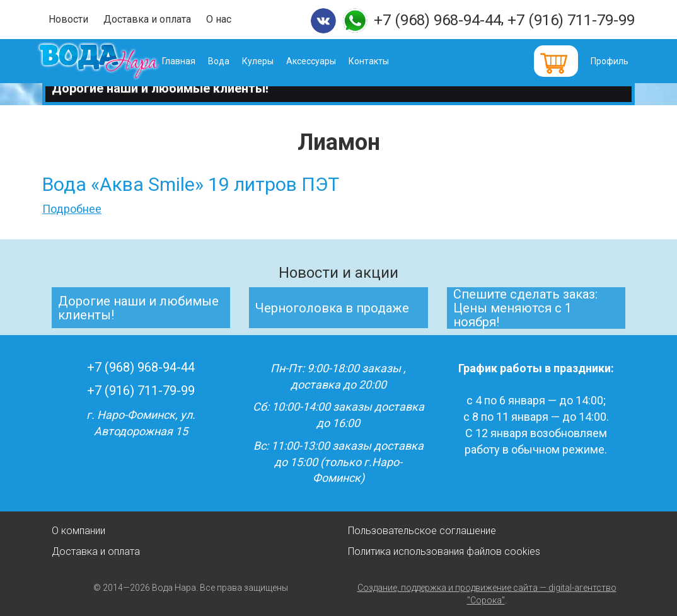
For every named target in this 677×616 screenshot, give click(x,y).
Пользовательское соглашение (422, 531)
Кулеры (275, 61)
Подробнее (72, 209)
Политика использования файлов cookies (444, 551)
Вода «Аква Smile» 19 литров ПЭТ (191, 184)
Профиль (610, 61)
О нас (219, 19)
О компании (78, 531)
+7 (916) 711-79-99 (571, 20)
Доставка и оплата (147, 19)
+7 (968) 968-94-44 (437, 20)
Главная (196, 61)
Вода (236, 61)
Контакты (386, 61)
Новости (68, 19)
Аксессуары (329, 61)
